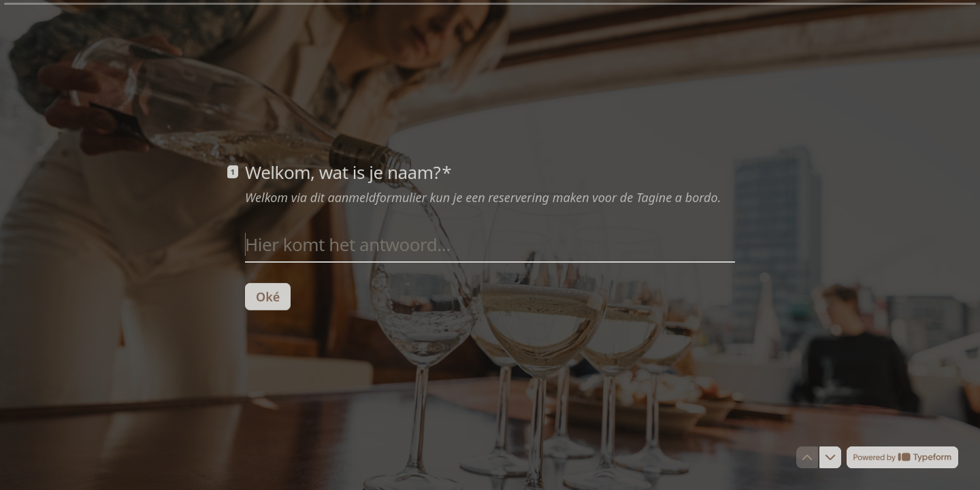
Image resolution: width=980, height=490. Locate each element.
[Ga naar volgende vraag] (830, 457)
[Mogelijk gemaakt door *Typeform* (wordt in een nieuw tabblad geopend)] (902, 457)
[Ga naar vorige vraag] (807, 457)
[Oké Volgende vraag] (268, 296)
